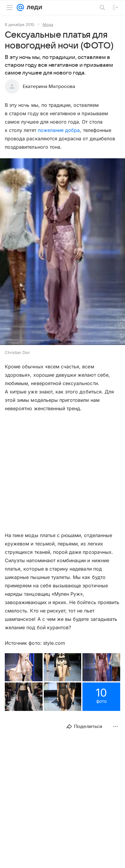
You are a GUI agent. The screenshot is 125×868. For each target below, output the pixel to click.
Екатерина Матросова (49, 86)
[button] (63, 252)
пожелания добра (59, 130)
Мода (48, 25)
